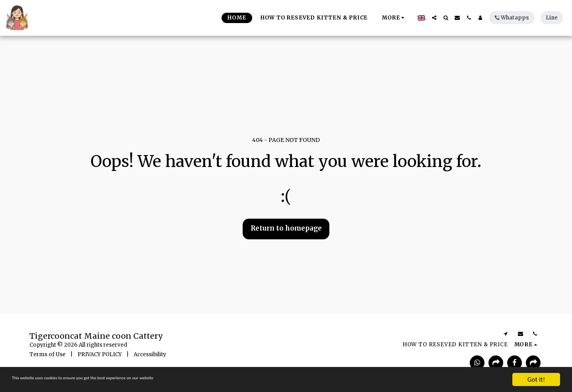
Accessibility (150, 354)
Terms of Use (48, 354)
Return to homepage (286, 228)
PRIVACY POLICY (100, 354)
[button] (434, 18)
